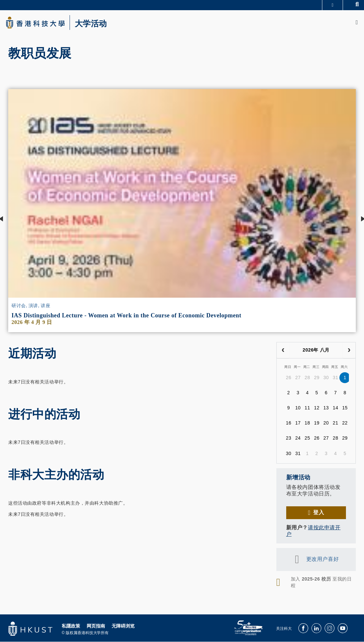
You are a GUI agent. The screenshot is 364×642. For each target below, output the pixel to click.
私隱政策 (71, 629)
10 (298, 410)
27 (298, 380)
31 (336, 380)
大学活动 (98, 25)
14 (336, 410)
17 (298, 425)
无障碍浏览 (123, 629)
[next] (349, 353)
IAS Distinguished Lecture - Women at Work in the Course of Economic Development (126, 318)
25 (307, 440)
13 (326, 410)
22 (345, 425)
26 (289, 380)
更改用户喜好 (322, 562)
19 (317, 425)
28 (307, 380)
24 (298, 440)
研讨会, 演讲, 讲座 (31, 308)
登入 (319, 515)
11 (307, 410)
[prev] (283, 353)
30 (326, 380)
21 (336, 425)
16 (289, 425)
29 (317, 380)
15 (345, 410)
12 (317, 410)
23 (289, 440)
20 (326, 425)
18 (307, 425)
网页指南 (96, 629)
